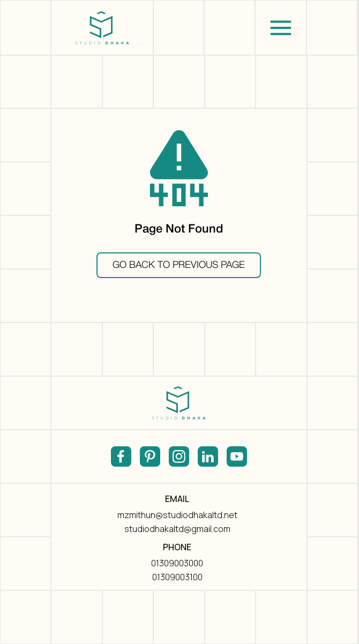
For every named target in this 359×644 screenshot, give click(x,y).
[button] (281, 28)
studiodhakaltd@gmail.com (177, 529)
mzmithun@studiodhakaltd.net (177, 515)
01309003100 (177, 577)
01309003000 (177, 563)
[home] (102, 28)
